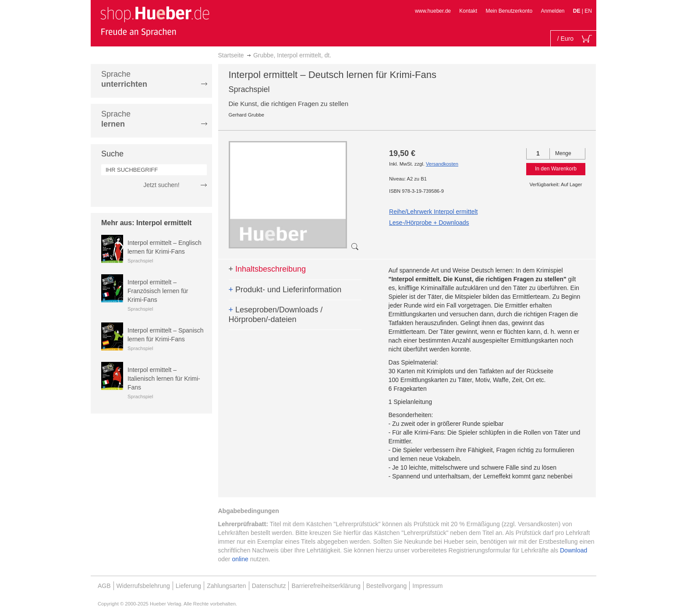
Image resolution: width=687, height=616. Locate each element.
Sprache (124, 79)
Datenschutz (269, 586)
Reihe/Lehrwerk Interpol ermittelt (433, 212)
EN (588, 11)
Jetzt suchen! (161, 185)
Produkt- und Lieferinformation (285, 290)
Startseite (231, 55)
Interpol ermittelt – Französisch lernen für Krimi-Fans (158, 291)
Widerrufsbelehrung (143, 586)
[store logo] (155, 21)
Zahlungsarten (227, 586)
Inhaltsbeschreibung (267, 269)
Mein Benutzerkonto (509, 11)
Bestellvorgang (387, 586)
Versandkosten (442, 164)
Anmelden (552, 11)
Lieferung (188, 586)
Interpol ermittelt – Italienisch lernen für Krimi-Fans (164, 379)
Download (574, 550)
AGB (104, 586)
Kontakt (468, 11)
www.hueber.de (433, 11)
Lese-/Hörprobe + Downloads (429, 223)
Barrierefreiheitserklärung (326, 586)
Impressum (427, 586)
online (240, 559)
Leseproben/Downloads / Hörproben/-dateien (276, 315)
